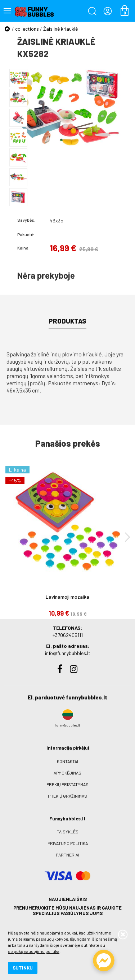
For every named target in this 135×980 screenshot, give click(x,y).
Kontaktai (67, 761)
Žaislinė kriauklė (60, 29)
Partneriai (67, 855)
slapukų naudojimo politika (34, 951)
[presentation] (127, 537)
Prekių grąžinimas (67, 796)
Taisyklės (68, 832)
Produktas (67, 321)
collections (27, 29)
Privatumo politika (68, 843)
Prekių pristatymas (67, 784)
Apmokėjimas (67, 773)
